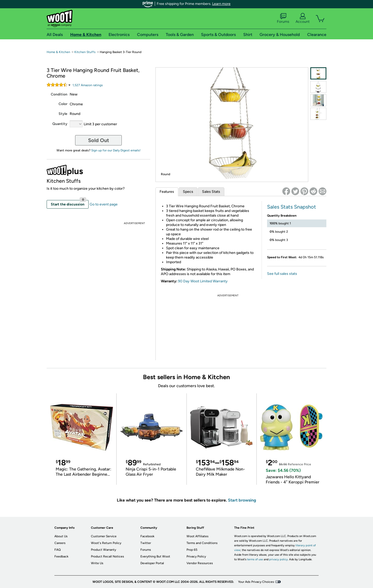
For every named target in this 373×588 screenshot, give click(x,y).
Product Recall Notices (107, 556)
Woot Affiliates (198, 536)
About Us (61, 536)
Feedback (61, 556)
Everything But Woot (155, 556)
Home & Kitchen (58, 52)
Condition (59, 94)
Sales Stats (211, 192)
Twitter (146, 543)
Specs (188, 192)
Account (303, 18)
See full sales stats (282, 274)
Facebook (147, 536)
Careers (60, 543)
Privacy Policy (196, 556)
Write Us (97, 563)
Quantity (60, 124)
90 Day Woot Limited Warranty (203, 281)
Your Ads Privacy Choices (256, 582)
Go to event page (104, 204)
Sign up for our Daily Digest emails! (116, 150)
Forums (283, 18)
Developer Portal (152, 563)
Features (167, 192)
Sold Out (99, 140)
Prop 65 (192, 550)
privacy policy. (279, 559)
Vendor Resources (200, 563)
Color (63, 104)
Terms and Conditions (202, 543)
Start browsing (242, 500)
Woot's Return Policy (106, 543)
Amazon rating (88, 85)
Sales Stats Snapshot (292, 207)
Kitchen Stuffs (85, 52)
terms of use (255, 559)
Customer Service (104, 536)
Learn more (221, 4)
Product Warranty (103, 550)
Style (63, 114)
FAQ (58, 550)
